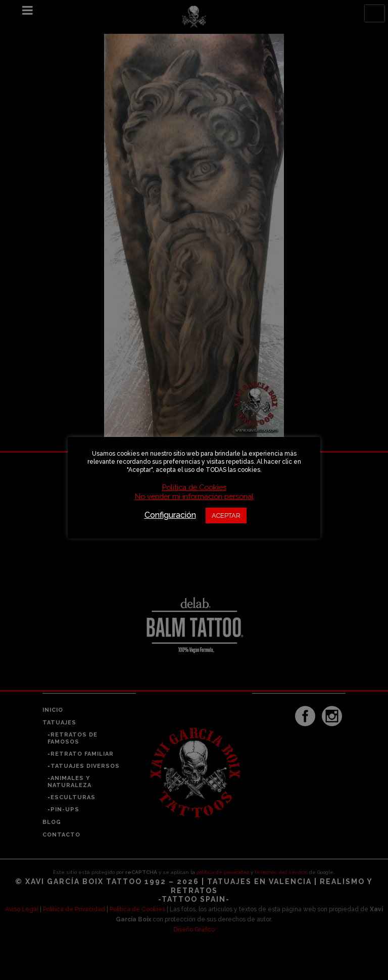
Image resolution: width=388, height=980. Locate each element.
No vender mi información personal (194, 496)
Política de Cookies (194, 487)
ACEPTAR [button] (226, 516)
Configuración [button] (170, 515)
